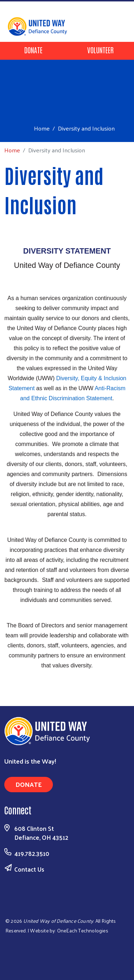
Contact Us (29, 869)
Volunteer (100, 50)
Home (42, 128)
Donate (33, 50)
